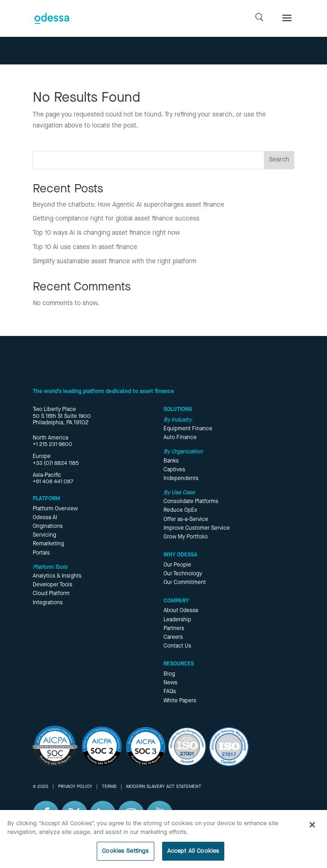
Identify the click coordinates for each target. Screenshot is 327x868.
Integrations (48, 603)
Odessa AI (45, 518)
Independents (181, 479)
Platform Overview (55, 509)
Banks (171, 461)
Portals (41, 553)
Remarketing (48, 544)
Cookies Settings (125, 857)
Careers (173, 637)
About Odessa (181, 611)
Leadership (177, 620)
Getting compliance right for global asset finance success (116, 219)
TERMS (109, 787)
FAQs (170, 692)
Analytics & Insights (57, 576)
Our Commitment (185, 583)
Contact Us (177, 646)
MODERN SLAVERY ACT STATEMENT (164, 787)
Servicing (44, 535)
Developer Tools (53, 585)
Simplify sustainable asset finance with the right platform (114, 261)
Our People (177, 565)
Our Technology (183, 574)
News (170, 683)
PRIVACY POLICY (75, 787)
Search (279, 160)
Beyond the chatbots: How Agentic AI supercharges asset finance (128, 205)
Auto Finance (180, 438)
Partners (174, 629)
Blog (169, 674)
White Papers (180, 701)
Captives (174, 470)
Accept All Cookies (193, 857)
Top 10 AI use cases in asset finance (85, 247)
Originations (48, 527)
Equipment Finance (188, 429)
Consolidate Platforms (191, 502)
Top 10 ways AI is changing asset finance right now (106, 233)
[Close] (312, 830)
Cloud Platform (51, 594)
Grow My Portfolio (186, 537)
